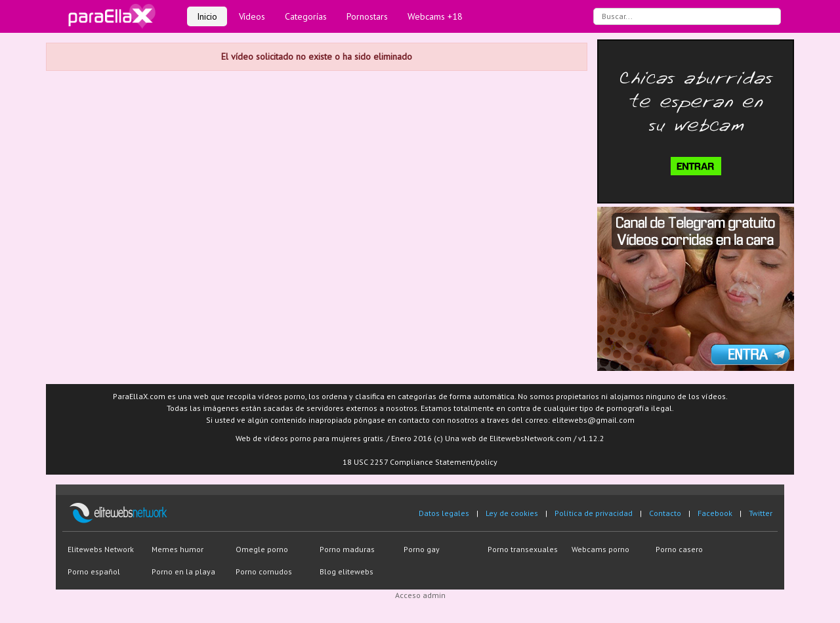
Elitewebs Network (101, 549)
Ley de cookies (512, 513)
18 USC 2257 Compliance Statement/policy (420, 462)
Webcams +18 (435, 16)
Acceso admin (420, 595)
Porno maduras (347, 549)
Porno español (94, 571)
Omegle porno (262, 549)
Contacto (665, 513)
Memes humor (178, 549)
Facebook (715, 513)
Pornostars (367, 16)
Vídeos (252, 16)
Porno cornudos (264, 571)
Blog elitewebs (346, 571)
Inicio (207, 16)
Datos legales (444, 513)
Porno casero (679, 549)
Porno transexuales (523, 549)
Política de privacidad (594, 513)
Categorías (306, 16)
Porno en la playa (183, 571)
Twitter (761, 513)
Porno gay (422, 549)
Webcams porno (600, 549)
